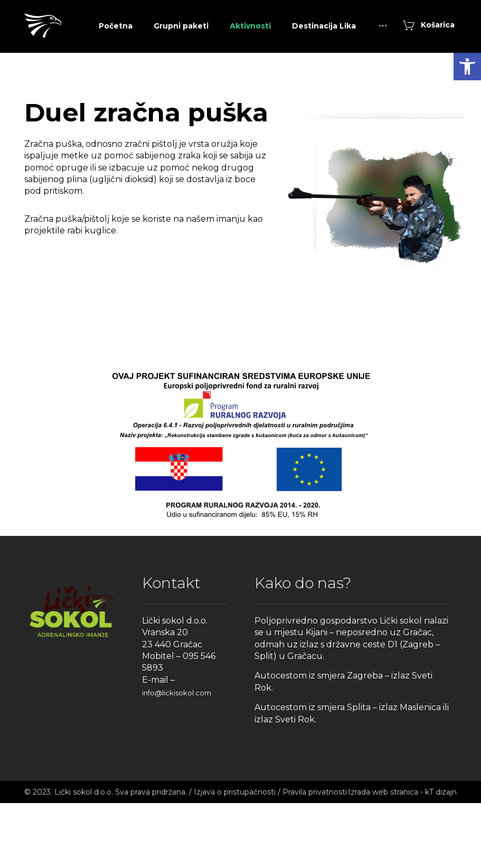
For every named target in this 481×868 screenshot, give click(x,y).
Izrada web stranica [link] (383, 857)
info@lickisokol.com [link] (177, 758)
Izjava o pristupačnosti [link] (235, 857)
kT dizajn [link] (441, 857)
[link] (467, 67)
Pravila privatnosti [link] (315, 857)
